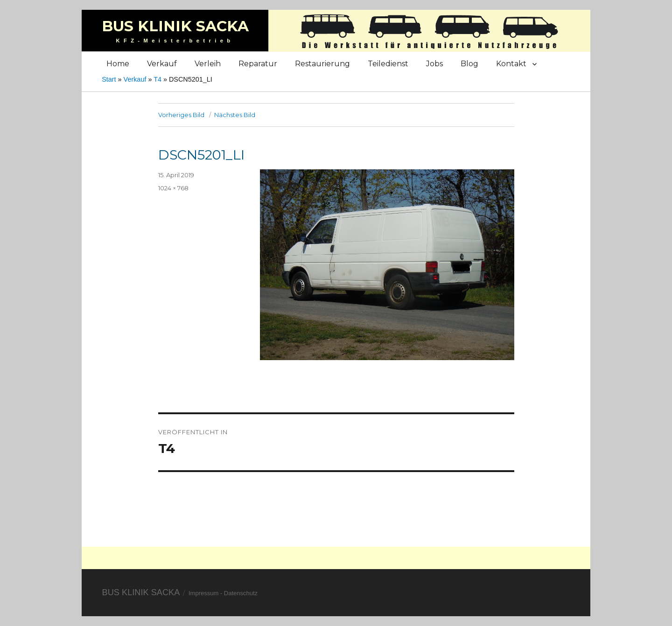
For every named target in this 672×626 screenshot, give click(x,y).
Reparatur (258, 64)
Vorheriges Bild (181, 115)
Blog (469, 64)
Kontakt (511, 64)
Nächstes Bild (235, 115)
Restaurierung (322, 64)
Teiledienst (388, 64)
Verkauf (162, 64)
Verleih (208, 64)
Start (109, 79)
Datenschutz (241, 593)
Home (118, 64)
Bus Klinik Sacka (175, 26)
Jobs (434, 64)
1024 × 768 (173, 188)
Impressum (203, 593)
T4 (157, 79)
